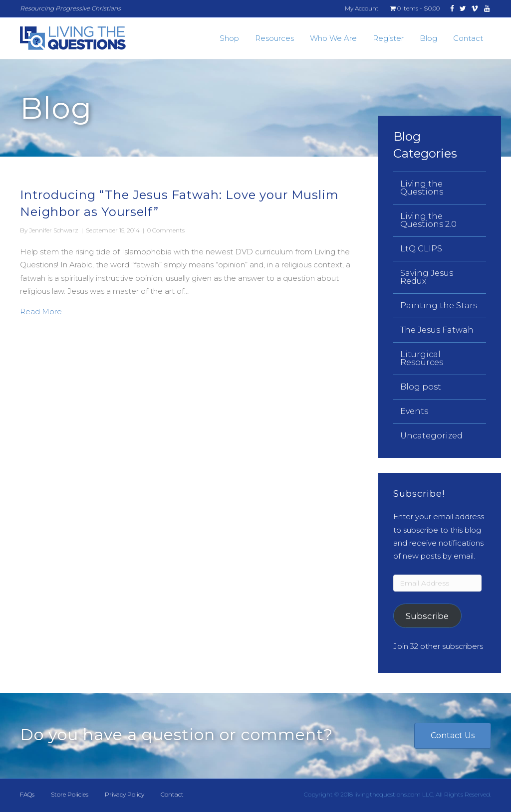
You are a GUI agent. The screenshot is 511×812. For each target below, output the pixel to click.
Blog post (421, 387)
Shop (229, 38)
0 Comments (166, 230)
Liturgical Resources (422, 358)
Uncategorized (431, 436)
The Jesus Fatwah (437, 330)
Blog (428, 38)
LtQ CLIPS (421, 249)
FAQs (27, 794)
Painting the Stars (439, 305)
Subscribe (427, 616)
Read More (41, 311)
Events (414, 411)
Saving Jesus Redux (427, 277)
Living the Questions (422, 188)
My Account (362, 8)
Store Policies (70, 794)
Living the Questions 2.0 (428, 220)
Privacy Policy (125, 794)
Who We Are (333, 38)
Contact (468, 38)
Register (388, 38)
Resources (274, 38)
